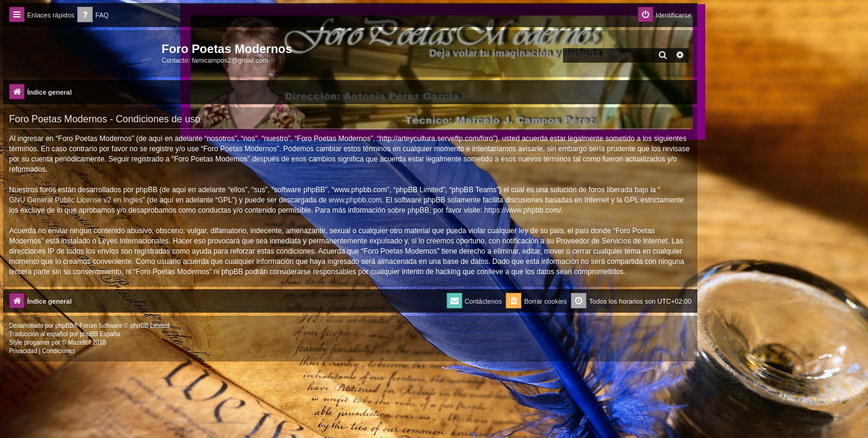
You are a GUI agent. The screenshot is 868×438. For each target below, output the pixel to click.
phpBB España (100, 334)
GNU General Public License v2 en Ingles (76, 200)
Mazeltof (80, 343)
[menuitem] (93, 15)
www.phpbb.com (355, 200)
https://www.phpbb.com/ (522, 210)
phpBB (64, 326)
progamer (37, 343)
